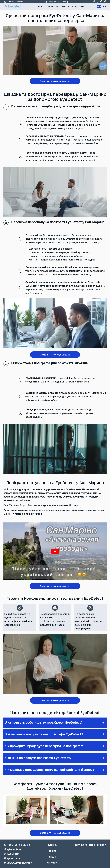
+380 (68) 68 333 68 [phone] (13, 2)
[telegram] (94, 2)
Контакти (78, 7)
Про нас (53, 7)
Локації (65, 7)
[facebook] (98, 2)
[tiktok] (105, 2)
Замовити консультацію (55, 81)
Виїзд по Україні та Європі (58, 2)
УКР (99, 6)
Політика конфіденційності (90, 845)
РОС (105, 6)
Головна (40, 7)
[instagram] (101, 2)
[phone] (18, 845)
